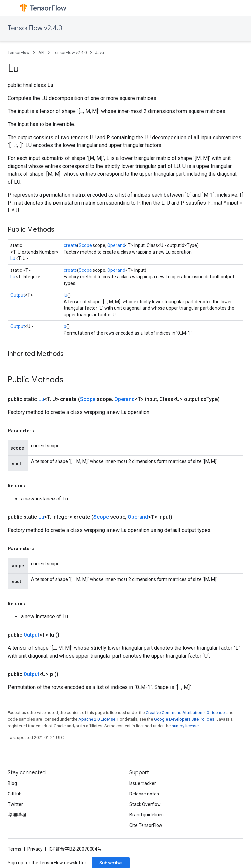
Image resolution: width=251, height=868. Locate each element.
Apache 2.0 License (97, 719)
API (41, 52)
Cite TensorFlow (146, 825)
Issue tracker (143, 783)
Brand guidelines (147, 815)
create (70, 245)
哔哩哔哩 (17, 815)
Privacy (35, 849)
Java (100, 52)
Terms (15, 849)
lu (66, 295)
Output (18, 295)
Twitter (15, 804)
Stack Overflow (145, 804)
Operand (116, 245)
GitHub (15, 794)
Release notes (144, 794)
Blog (12, 783)
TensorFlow (19, 52)
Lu (13, 258)
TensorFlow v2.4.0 (35, 28)
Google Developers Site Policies (184, 719)
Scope (85, 245)
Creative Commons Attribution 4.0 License (185, 713)
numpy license (185, 726)
